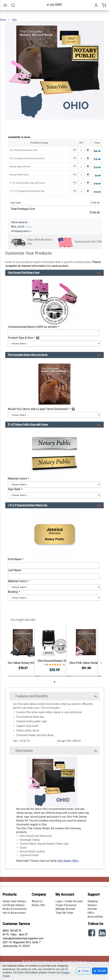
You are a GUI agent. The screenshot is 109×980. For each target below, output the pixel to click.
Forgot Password (66, 905)
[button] (54, 682)
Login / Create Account (69, 901)
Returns (92, 905)
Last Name (14, 570)
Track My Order (64, 913)
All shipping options (21, 231)
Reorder (92, 909)
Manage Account (65, 909)
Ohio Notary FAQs (68, 861)
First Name (15, 559)
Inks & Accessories (14, 913)
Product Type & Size (21, 338)
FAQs (91, 913)
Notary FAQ (38, 905)
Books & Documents (15, 909)
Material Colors (18, 479)
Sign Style (15, 489)
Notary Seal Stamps (14, 901)
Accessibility (95, 917)
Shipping (93, 901)
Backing (14, 592)
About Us (37, 901)
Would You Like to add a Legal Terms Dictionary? (39, 409)
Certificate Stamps (14, 905)
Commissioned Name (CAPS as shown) (33, 327)
